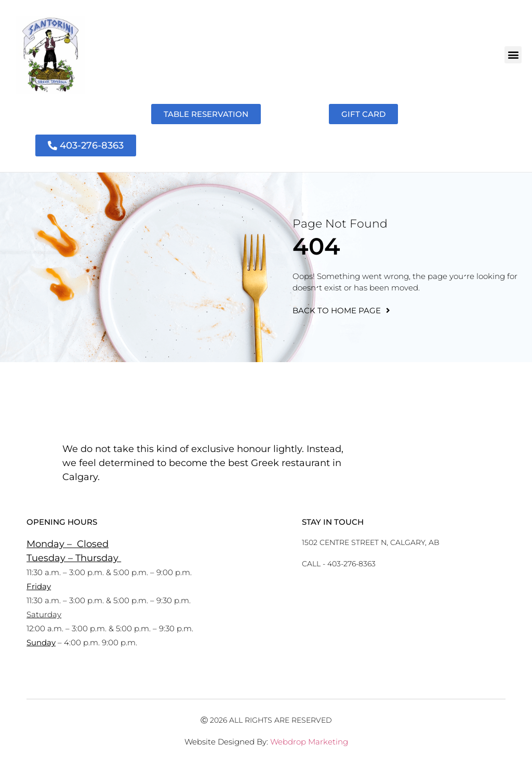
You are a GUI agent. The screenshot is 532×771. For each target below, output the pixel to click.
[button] (513, 55)
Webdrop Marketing (309, 742)
